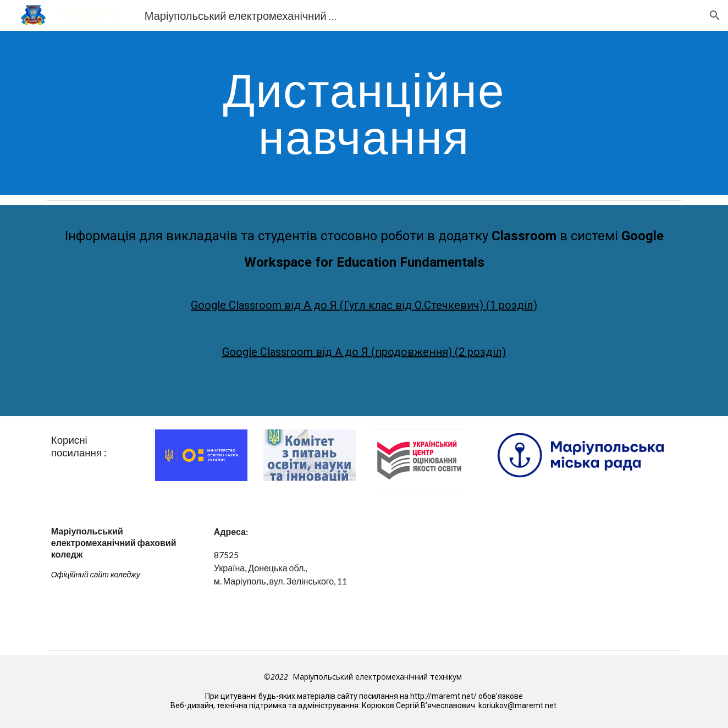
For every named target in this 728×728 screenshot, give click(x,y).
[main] (364, 113)
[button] (715, 15)
